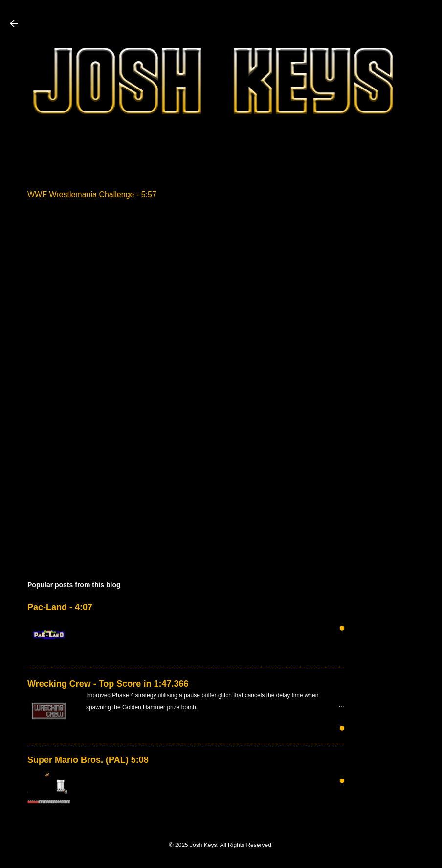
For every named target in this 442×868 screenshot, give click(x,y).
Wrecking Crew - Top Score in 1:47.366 (108, 684)
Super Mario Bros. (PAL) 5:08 (88, 760)
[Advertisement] (403, 313)
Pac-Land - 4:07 (60, 607)
